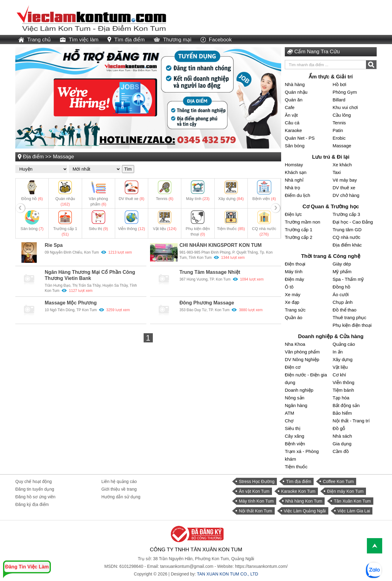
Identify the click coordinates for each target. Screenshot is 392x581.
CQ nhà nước (347, 237)
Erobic (339, 138)
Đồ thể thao (345, 310)
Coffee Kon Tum (338, 481)
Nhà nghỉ (294, 180)
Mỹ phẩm (342, 272)
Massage (64, 157)
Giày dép (342, 264)
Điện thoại (295, 264)
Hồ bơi (339, 84)
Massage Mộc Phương (71, 303)
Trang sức (295, 310)
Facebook (216, 40)
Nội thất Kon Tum (256, 511)
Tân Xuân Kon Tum (352, 501)
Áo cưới (341, 294)
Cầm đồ (341, 451)
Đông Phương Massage (207, 303)
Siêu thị (98, 229)
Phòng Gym (345, 92)
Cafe (290, 107)
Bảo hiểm (342, 413)
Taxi (337, 172)
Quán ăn (294, 100)
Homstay (294, 165)
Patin (338, 130)
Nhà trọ (292, 188)
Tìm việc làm (79, 40)
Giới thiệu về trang (119, 489)
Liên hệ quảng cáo (119, 481)
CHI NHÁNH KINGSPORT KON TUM (221, 245)
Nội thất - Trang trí (351, 421)
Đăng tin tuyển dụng (35, 489)
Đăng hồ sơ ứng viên (35, 497)
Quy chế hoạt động (34, 481)
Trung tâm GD (347, 230)
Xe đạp (292, 302)
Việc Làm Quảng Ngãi (305, 511)
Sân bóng (32, 229)
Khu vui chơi (345, 107)
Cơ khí (339, 375)
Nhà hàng (295, 84)
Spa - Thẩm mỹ (348, 279)
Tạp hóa (341, 398)
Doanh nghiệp (299, 390)
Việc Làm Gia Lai (354, 511)
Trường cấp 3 (346, 214)
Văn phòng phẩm (302, 352)
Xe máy (293, 294)
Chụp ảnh (343, 302)
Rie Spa (54, 245)
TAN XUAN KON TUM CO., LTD (228, 574)
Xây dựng (231, 199)
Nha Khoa (295, 344)
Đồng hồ (32, 199)
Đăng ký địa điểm (32, 504)
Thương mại (172, 40)
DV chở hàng (346, 195)
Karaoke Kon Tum (298, 491)
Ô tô (289, 287)
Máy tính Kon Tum (256, 501)
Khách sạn (296, 172)
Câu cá (292, 123)
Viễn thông (131, 229)
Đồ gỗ (339, 428)
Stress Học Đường (257, 481)
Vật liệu (165, 229)
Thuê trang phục (349, 317)
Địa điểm (33, 157)
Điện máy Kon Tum (345, 491)
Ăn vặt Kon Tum (254, 491)
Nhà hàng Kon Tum (304, 501)
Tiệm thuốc (231, 229)
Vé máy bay (345, 180)
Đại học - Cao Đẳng (353, 222)
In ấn (338, 352)
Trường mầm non (303, 222)
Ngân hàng (296, 405)
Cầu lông (342, 115)
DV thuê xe (131, 199)
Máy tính (198, 199)
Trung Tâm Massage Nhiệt (210, 272)
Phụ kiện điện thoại (352, 325)
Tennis (165, 199)
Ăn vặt (291, 115)
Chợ (289, 421)
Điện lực (293, 214)
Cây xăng (294, 436)
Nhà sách (342, 436)
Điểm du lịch (298, 195)
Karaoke (293, 130)
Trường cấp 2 (299, 237)
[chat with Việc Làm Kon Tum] (374, 570)
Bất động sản (346, 405)
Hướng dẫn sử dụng (121, 497)
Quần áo (294, 317)
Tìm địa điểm (126, 40)
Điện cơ (293, 367)
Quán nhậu (296, 92)
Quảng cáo (344, 344)
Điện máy (294, 279)
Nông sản (295, 398)
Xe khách (342, 165)
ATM (290, 413)
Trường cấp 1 (299, 230)
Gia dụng (342, 444)
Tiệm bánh (343, 390)
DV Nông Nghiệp (302, 359)
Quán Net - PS (300, 138)
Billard (339, 100)
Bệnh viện (264, 199)
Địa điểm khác (347, 245)
